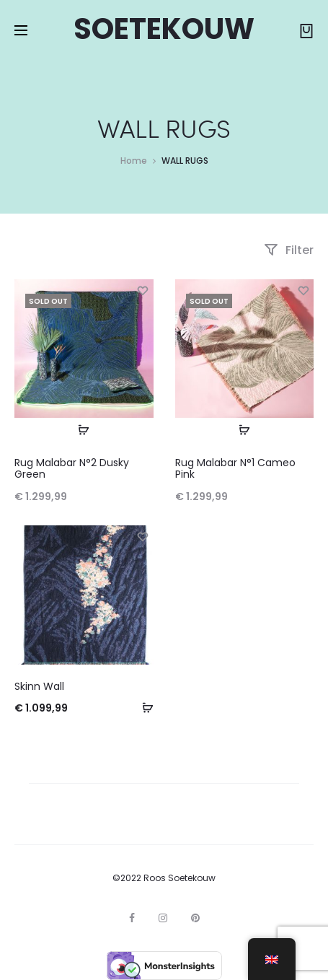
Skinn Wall (39, 686)
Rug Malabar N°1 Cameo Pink (235, 469)
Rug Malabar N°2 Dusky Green (72, 469)
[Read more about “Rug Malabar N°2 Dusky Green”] (84, 430)
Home (134, 161)
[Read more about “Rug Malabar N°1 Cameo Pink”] (244, 430)
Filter (289, 250)
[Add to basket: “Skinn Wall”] (143, 707)
